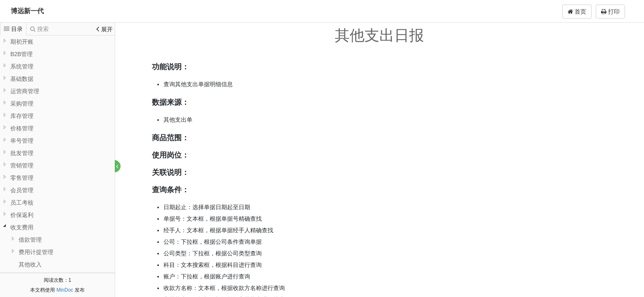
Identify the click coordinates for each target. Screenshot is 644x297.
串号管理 (22, 141)
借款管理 (30, 240)
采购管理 (22, 104)
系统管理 (22, 66)
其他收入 (30, 264)
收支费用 (22, 227)
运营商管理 (25, 91)
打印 (610, 12)
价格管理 (22, 128)
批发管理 (22, 153)
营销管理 (22, 165)
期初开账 (22, 42)
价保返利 (22, 215)
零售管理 (22, 178)
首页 (577, 12)
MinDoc (65, 290)
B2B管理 (21, 54)
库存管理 (22, 116)
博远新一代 (27, 11)
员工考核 (22, 203)
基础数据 (22, 79)
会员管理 (22, 190)
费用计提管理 (36, 252)
